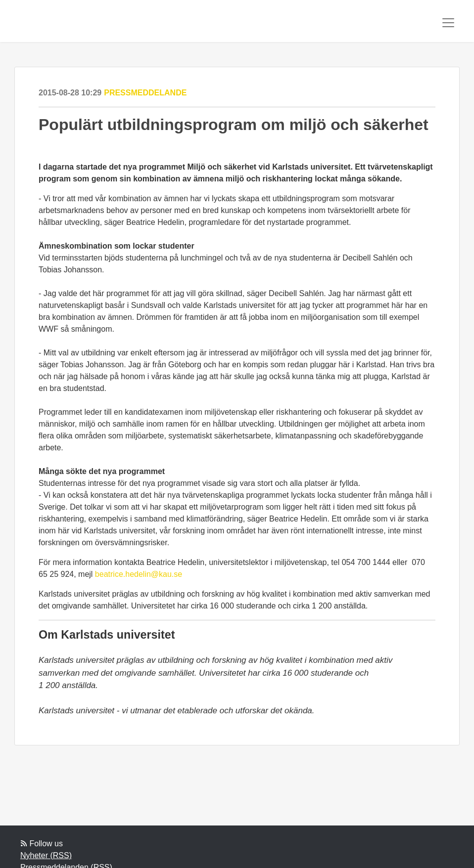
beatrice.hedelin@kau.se (139, 574)
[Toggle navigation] (448, 23)
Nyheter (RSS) (46, 855)
